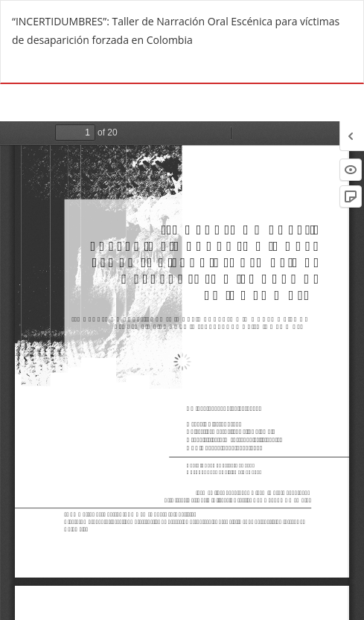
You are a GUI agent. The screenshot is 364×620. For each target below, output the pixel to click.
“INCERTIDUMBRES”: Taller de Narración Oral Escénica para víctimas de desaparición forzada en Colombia (176, 31)
